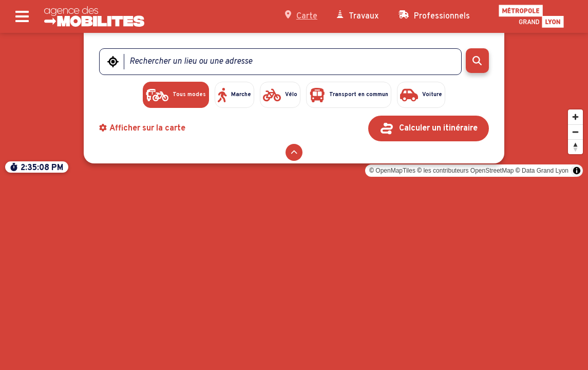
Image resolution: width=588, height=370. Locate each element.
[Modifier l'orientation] (575, 335)
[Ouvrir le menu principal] (22, 17)
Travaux (358, 16)
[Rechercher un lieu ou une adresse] (286, 62)
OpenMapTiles (395, 359)
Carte (301, 16)
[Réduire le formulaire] (294, 154)
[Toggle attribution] (577, 359)
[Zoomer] (575, 305)
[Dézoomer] (575, 320)
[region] (294, 201)
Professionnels (434, 16)
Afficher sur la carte (143, 130)
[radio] (141, 96)
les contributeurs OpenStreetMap (468, 359)
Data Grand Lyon (545, 359)
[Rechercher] (477, 61)
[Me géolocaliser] (113, 62)
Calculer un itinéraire (438, 130)
